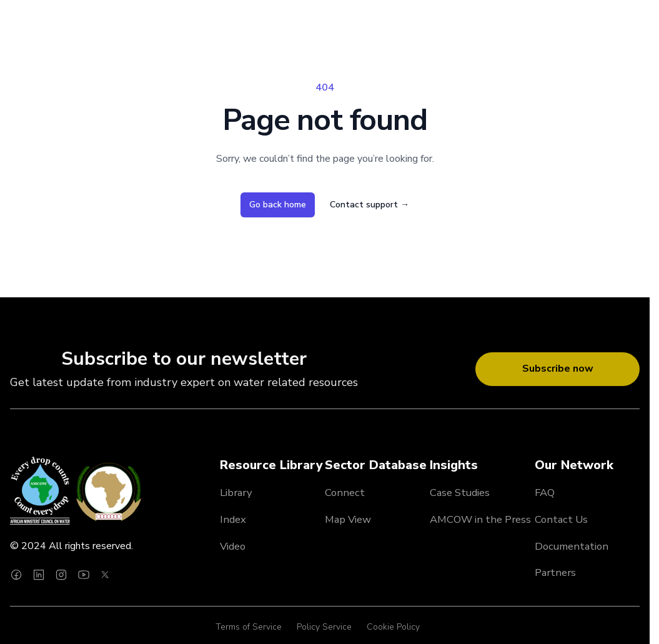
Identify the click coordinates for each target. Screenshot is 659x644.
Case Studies (460, 493)
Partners (555, 572)
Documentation (572, 546)
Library (236, 493)
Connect (345, 493)
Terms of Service (249, 627)
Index (233, 519)
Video (233, 546)
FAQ (545, 493)
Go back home (278, 205)
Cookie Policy (393, 627)
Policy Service (324, 627)
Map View (348, 519)
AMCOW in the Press (480, 519)
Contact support (369, 205)
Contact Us (561, 519)
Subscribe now (558, 369)
